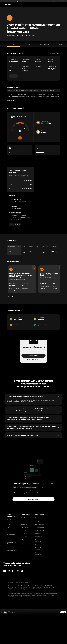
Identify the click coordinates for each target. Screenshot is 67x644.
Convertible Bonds (12, 550)
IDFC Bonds (24, 527)
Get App (63, 612)
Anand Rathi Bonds (26, 543)
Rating (29, 45)
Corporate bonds (40, 545)
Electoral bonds (39, 524)
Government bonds (40, 530)
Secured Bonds (11, 534)
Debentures (38, 518)
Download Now (33, 356)
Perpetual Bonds (12, 520)
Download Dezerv (34, 499)
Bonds (14, 12)
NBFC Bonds (11, 528)
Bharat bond (39, 537)
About (14, 45)
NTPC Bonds (25, 540)
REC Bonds (24, 521)
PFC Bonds (24, 537)
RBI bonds (38, 533)
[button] (12, 515)
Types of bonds (39, 527)
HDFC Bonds (25, 530)
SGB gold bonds (40, 521)
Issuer (61, 45)
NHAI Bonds (25, 518)
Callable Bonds (11, 547)
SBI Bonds (24, 524)
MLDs (9, 531)
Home (8, 12)
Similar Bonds (45, 45)
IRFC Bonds (24, 533)
